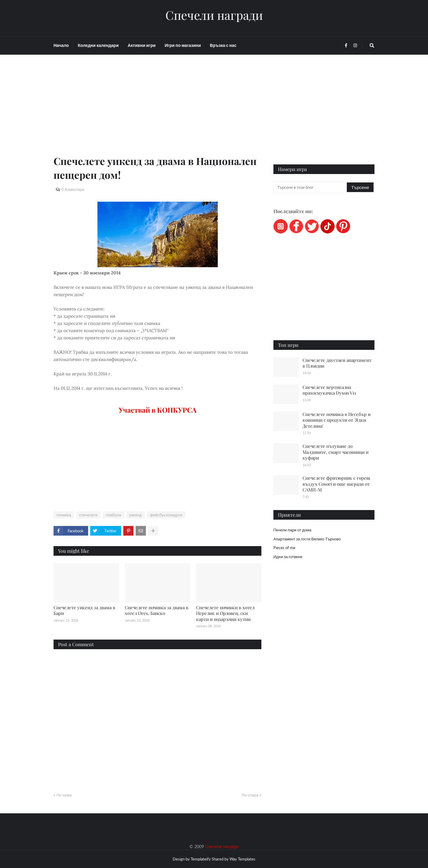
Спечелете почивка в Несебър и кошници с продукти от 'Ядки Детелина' (337, 420)
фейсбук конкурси (166, 515)
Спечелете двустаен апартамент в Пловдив (337, 363)
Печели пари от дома (292, 530)
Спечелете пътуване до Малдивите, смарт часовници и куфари (336, 452)
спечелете (88, 515)
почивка (64, 515)
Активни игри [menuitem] (142, 45)
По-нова (64, 795)
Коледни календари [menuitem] (98, 45)
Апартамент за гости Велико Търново (307, 539)
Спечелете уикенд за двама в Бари (84, 610)
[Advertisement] (157, 112)
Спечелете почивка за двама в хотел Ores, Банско (157, 610)
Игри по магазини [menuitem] (183, 45)
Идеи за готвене (288, 557)
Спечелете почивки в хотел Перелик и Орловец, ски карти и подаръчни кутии (225, 613)
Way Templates (242, 859)
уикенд (136, 515)
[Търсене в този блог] (311, 187)
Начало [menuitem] (61, 45)
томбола (113, 515)
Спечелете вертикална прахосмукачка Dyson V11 (329, 390)
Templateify (201, 859)
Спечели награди (214, 15)
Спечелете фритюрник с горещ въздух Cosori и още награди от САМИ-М (336, 484)
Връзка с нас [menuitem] (223, 45)
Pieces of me (284, 548)
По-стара (250, 795)
